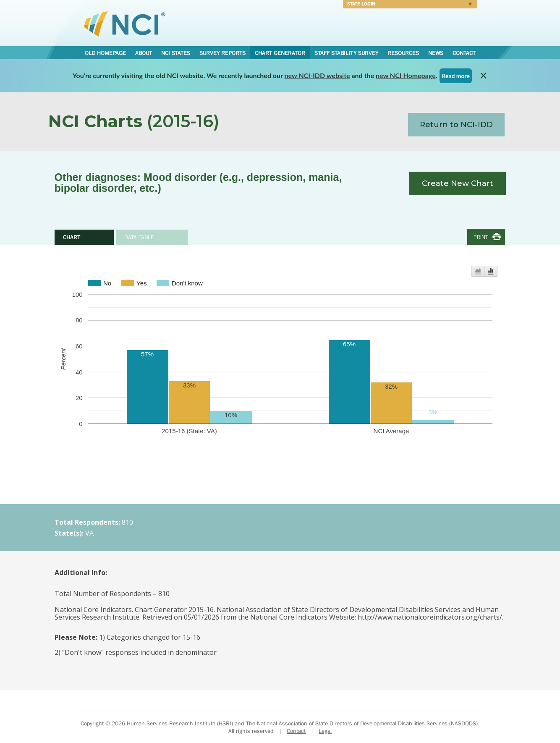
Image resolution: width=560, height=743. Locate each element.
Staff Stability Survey (346, 53)
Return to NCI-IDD (456, 125)
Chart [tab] (72, 237)
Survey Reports (222, 53)
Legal (325, 731)
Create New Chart (458, 183)
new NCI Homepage (406, 75)
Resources (403, 53)
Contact (464, 53)
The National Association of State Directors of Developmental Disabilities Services (347, 723)
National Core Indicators (125, 24)
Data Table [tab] (139, 237)
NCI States (176, 53)
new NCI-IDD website (317, 75)
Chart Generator (280, 53)
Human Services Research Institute (171, 723)
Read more (456, 76)
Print (481, 237)
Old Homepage (105, 53)
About (144, 53)
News (436, 53)
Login (407, 5)
